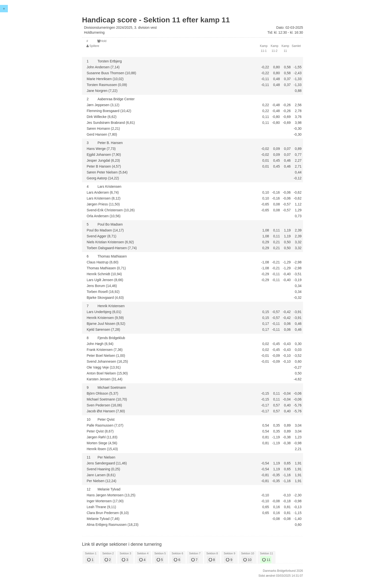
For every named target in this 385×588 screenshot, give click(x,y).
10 (247, 560)
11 (266, 560)
